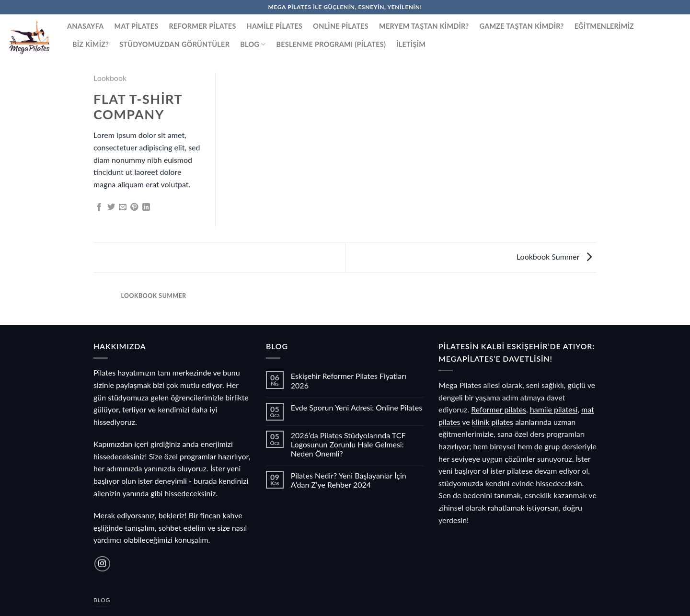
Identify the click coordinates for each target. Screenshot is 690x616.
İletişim (411, 44)
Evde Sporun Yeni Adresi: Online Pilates (356, 407)
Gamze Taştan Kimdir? (522, 26)
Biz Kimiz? (91, 44)
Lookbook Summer (554, 257)
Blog (253, 44)
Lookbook (110, 78)
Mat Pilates (137, 26)
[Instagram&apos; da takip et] (102, 564)
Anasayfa (86, 26)
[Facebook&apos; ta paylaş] (99, 207)
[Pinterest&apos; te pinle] (134, 207)
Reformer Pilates (202, 26)
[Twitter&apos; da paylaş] (111, 207)
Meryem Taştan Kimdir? (424, 26)
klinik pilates (493, 422)
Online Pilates (341, 26)
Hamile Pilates (275, 26)
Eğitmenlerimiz (604, 26)
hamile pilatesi (554, 409)
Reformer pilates (499, 409)
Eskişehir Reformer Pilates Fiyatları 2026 (349, 380)
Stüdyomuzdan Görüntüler (174, 44)
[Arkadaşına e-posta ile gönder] (123, 207)
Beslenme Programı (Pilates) (331, 44)
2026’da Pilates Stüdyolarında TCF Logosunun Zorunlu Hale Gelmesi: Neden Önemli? (348, 444)
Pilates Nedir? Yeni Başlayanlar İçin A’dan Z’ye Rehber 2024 (349, 480)
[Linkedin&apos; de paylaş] (146, 207)
